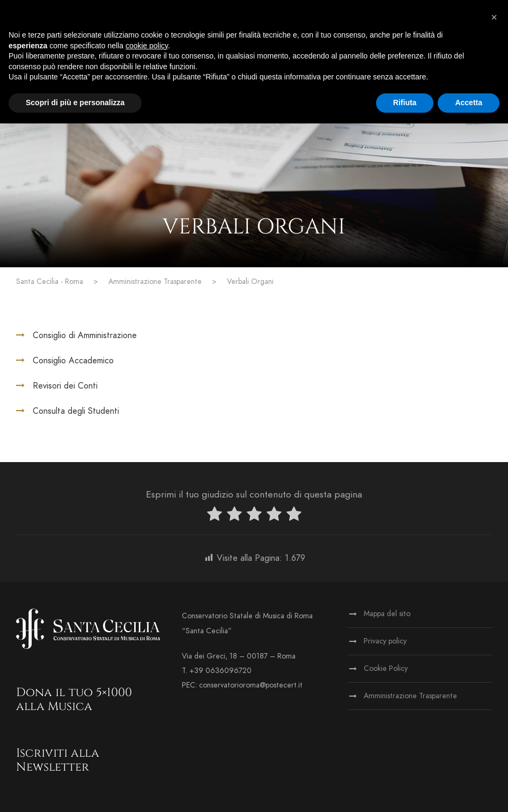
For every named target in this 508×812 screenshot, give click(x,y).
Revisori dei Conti (65, 386)
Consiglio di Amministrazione (85, 335)
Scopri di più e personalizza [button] (75, 103)
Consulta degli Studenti (76, 411)
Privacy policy (385, 641)
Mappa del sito (387, 614)
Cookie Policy (386, 668)
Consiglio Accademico (73, 361)
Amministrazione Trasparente (410, 696)
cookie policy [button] (147, 46)
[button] (494, 17)
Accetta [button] (469, 103)
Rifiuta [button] (405, 103)
